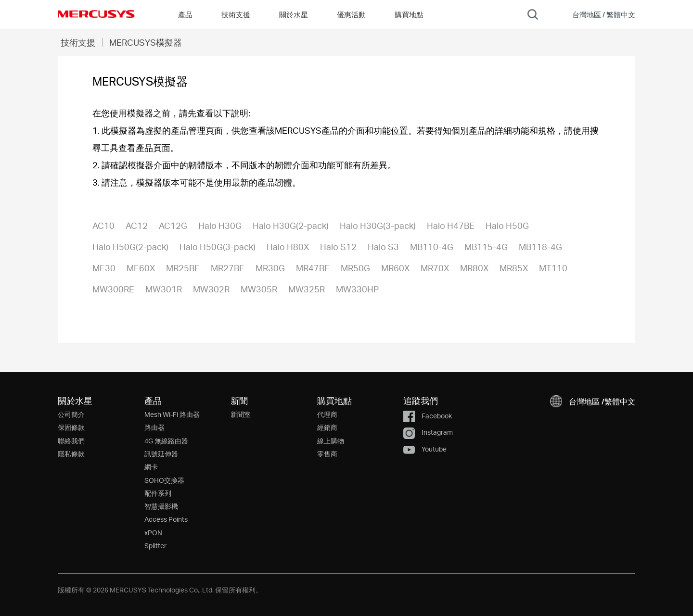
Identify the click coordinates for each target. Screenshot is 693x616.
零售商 (327, 454)
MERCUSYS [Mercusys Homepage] (96, 14)
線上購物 (331, 441)
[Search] (533, 14)
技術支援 (78, 42)
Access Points (166, 519)
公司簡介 (71, 414)
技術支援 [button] (236, 14)
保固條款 (71, 427)
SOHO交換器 (164, 480)
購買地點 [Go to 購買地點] (409, 14)
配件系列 (158, 493)
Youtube (425, 449)
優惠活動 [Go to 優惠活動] (351, 14)
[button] (597, 14)
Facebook (428, 416)
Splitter (155, 546)
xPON (153, 533)
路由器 (154, 427)
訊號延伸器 (161, 454)
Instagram (428, 432)
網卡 (151, 467)
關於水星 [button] (294, 14)
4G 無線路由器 (166, 441)
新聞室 (241, 414)
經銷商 (327, 427)
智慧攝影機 (161, 506)
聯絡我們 (71, 441)
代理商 (327, 414)
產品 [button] (185, 14)
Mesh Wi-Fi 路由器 (172, 414)
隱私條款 (71, 454)
